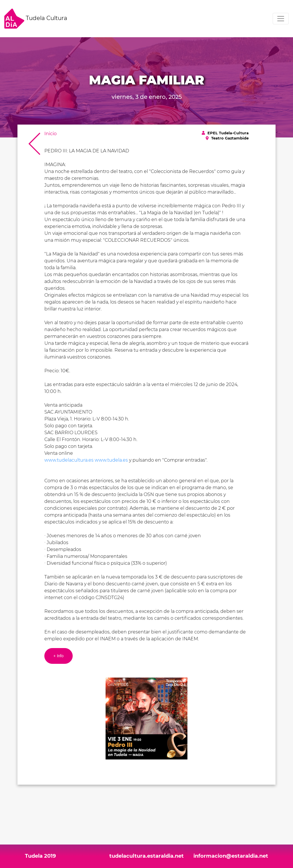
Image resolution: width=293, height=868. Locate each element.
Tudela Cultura (36, 19)
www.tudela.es (111, 460)
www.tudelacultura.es (69, 460)
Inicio (51, 134)
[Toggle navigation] (281, 19)
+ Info (59, 656)
